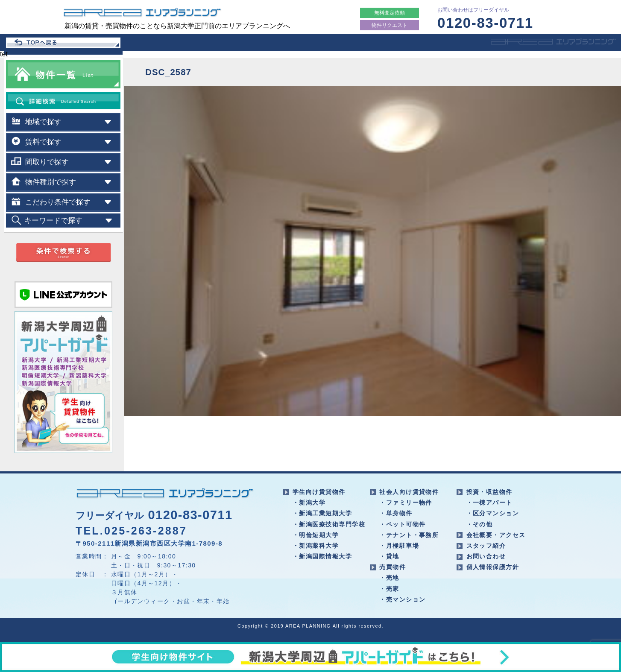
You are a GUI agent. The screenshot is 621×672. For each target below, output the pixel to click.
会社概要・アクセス (496, 535)
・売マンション (402, 599)
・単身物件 (396, 513)
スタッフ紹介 (486, 546)
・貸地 (389, 556)
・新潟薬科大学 (316, 546)
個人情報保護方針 (493, 567)
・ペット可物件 (402, 524)
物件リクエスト (390, 25)
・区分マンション (493, 513)
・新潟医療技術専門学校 (329, 524)
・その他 (480, 524)
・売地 (389, 578)
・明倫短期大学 (316, 535)
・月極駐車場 (399, 546)
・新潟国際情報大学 (322, 556)
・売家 (389, 589)
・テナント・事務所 (409, 535)
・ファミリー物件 (406, 503)
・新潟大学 (309, 503)
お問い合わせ (486, 556)
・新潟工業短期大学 (322, 513)
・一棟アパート (489, 503)
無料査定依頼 (390, 13)
